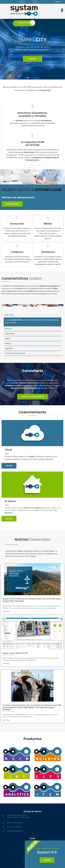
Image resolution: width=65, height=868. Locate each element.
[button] (22, 2)
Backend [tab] (8, 340)
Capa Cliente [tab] (10, 345)
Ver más (6, 649)
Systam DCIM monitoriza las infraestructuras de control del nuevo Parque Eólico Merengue (32, 637)
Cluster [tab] (8, 350)
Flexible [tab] (8, 355)
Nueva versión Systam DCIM (15, 690)
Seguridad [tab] (9, 359)
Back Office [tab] (9, 326)
